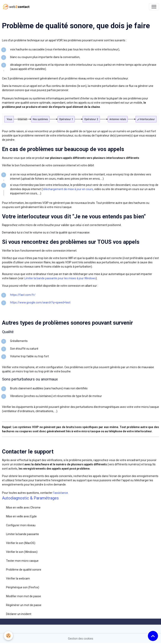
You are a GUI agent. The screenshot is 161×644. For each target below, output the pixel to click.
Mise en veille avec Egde (21, 516)
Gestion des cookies (81, 639)
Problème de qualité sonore (24, 570)
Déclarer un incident (19, 614)
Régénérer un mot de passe (24, 605)
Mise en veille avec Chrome (23, 507)
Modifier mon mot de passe (24, 596)
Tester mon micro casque (22, 561)
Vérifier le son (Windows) (22, 552)
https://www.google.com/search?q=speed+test (40, 302)
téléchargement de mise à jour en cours (68, 189)
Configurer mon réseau (21, 525)
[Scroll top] (153, 636)
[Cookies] (9, 636)
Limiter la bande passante (22, 534)
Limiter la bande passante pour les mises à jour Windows (60, 278)
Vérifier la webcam (18, 578)
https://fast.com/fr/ (23, 295)
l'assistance (61, 493)
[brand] (17, 7)
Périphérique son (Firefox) (23, 587)
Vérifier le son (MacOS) (21, 543)
